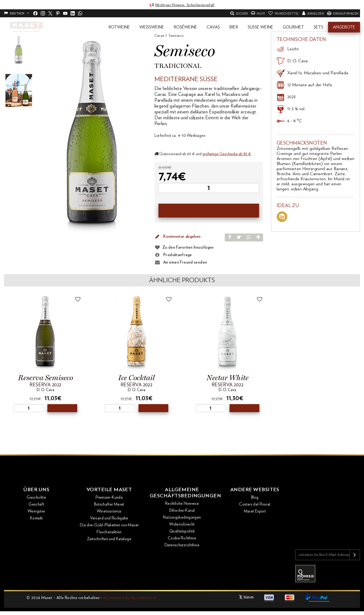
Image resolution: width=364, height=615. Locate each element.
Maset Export (255, 512)
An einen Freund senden (181, 263)
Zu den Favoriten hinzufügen (188, 247)
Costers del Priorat (255, 505)
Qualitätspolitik (182, 533)
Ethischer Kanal (182, 512)
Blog (255, 499)
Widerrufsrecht (182, 526)
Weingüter (36, 512)
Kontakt (36, 519)
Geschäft (36, 505)
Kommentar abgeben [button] (178, 237)
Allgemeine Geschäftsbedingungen (182, 494)
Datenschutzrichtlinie (182, 546)
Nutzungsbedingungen (182, 519)
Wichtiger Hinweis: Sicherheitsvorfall (185, 5)
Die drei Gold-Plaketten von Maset (109, 526)
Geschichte (36, 499)
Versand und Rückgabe (109, 519)
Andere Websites (255, 490)
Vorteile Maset (109, 490)
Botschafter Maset (109, 505)
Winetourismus (109, 512)
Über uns (36, 490)
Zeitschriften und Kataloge (109, 540)
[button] (119, 27)
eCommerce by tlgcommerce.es (130, 598)
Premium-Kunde (109, 499)
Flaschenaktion (109, 533)
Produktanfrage (173, 255)
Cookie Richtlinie (182, 540)
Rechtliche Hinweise (182, 505)
